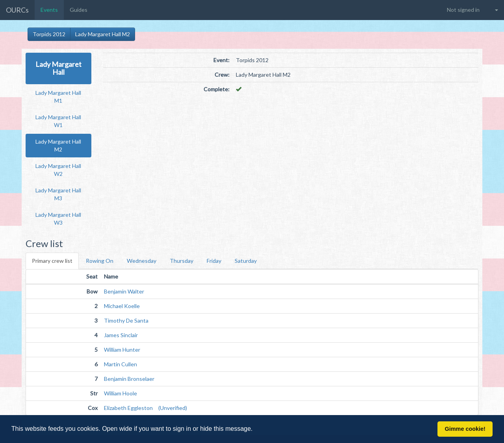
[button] (256, 430)
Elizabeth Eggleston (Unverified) (145, 408)
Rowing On (100, 261)
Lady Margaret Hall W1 (58, 121)
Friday (214, 261)
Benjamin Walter (124, 291)
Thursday (182, 261)
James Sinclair (121, 335)
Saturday (246, 261)
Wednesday (142, 261)
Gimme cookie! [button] (465, 429)
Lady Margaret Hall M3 (58, 194)
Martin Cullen (120, 364)
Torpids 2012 (49, 34)
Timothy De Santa (126, 320)
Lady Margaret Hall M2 (103, 34)
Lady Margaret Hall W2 (58, 170)
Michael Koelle (122, 306)
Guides (79, 10)
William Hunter (122, 350)
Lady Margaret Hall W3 (58, 219)
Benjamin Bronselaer (129, 379)
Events (49, 10)
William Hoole (120, 393)
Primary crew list (52, 261)
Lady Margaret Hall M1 (58, 97)
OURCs (17, 10)
